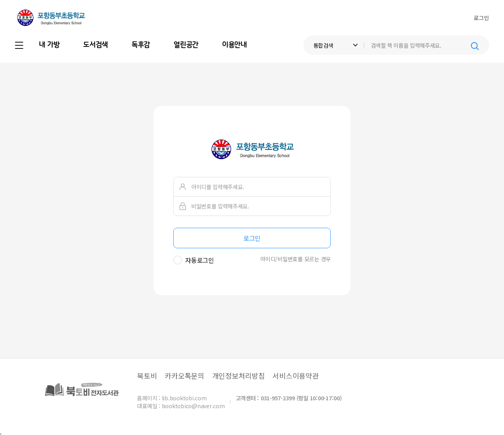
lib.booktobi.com (184, 398)
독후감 (141, 45)
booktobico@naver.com (193, 406)
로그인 (481, 18)
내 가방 (49, 45)
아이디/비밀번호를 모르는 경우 (296, 259)
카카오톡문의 (184, 376)
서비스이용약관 (296, 376)
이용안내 (234, 45)
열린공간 (186, 45)
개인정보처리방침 (239, 376)
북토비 (147, 376)
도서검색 (95, 45)
